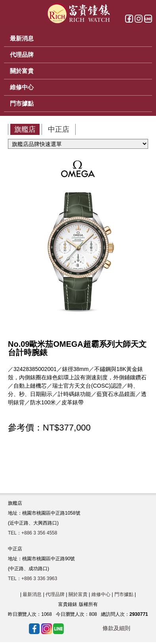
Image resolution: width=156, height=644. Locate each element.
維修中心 (101, 594)
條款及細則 (116, 628)
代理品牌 (55, 594)
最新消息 (32, 594)
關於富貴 (78, 594)
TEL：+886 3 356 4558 (32, 533)
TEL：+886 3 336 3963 (32, 579)
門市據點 (124, 594)
